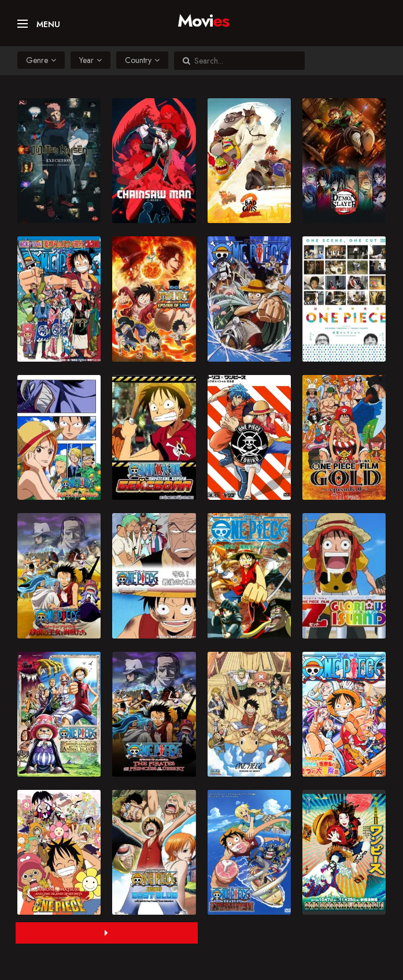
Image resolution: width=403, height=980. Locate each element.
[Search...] (245, 61)
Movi (203, 18)
